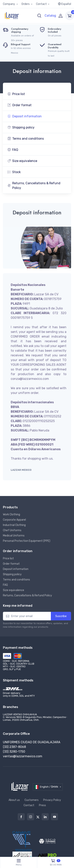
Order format (20, 105)
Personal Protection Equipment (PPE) (27, 541)
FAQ (13, 150)
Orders (26, 4)
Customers (32, 800)
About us (14, 800)
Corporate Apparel (14, 520)
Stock (14, 172)
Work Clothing (11, 514)
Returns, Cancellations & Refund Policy (34, 186)
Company (9, 4)
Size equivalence (22, 161)
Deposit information (25, 116)
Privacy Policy (52, 800)
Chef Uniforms (12, 530)
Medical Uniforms (14, 536)
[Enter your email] (27, 616)
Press (42, 805)
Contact (42, 4)
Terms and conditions (26, 139)
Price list (16, 94)
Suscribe (61, 616)
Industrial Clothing (14, 525)
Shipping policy (21, 127)
